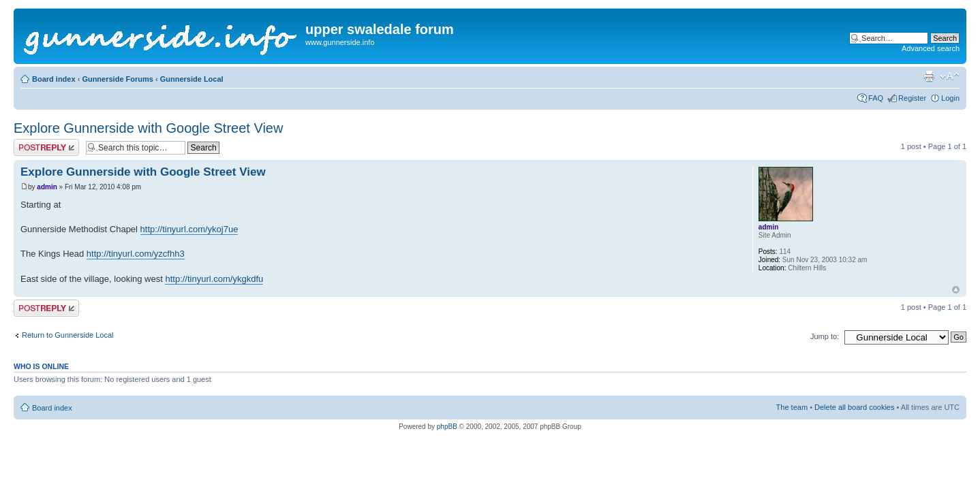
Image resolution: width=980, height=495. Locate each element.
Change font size (950, 76)
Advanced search (931, 48)
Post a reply (46, 147)
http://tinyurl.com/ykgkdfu (214, 279)
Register (912, 98)
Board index (54, 79)
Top (956, 290)
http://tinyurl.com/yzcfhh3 (136, 254)
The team (792, 407)
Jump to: (825, 336)
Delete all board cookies (854, 407)
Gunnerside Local (192, 79)
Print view (929, 76)
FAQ (876, 98)
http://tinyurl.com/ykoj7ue (189, 229)
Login (950, 98)
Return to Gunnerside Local (68, 335)
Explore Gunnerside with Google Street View (148, 128)
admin (47, 187)
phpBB (447, 427)
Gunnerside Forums (118, 79)
